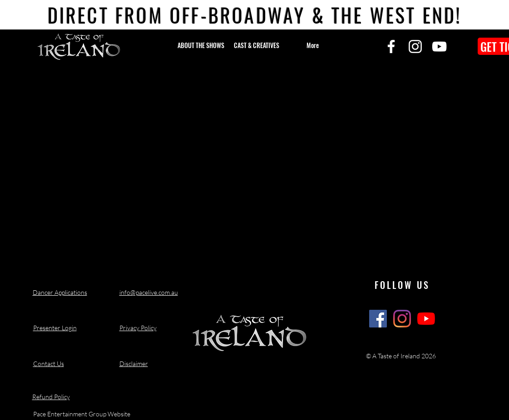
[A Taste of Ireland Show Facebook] (378, 319)
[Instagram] (415, 46)
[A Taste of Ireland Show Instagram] (402, 319)
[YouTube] (439, 46)
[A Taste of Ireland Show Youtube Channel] (426, 319)
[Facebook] (391, 46)
